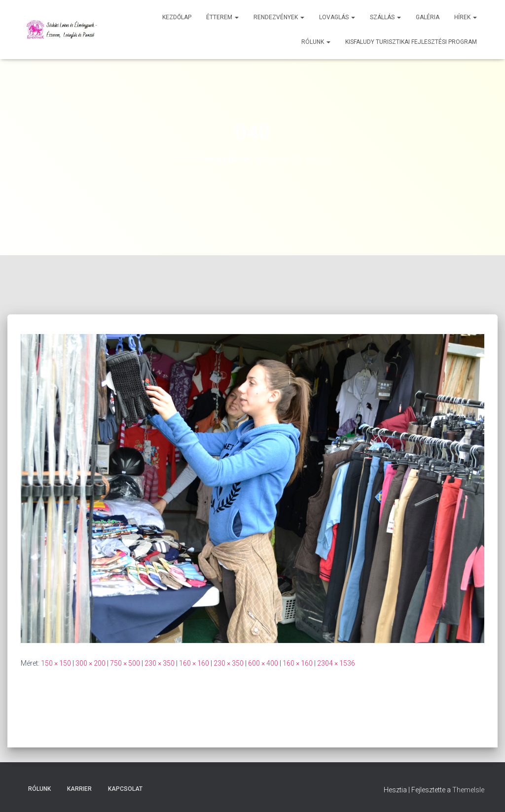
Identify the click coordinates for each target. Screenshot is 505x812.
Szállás (385, 17)
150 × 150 (56, 663)
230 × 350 (160, 663)
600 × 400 (263, 663)
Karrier (79, 789)
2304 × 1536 (336, 663)
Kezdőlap (177, 17)
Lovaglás (337, 17)
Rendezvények (279, 17)
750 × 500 (125, 663)
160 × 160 (194, 663)
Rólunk (316, 42)
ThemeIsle (468, 790)
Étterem (222, 17)
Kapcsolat (125, 789)
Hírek (466, 17)
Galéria (428, 17)
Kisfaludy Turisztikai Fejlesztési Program (411, 42)
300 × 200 (90, 663)
